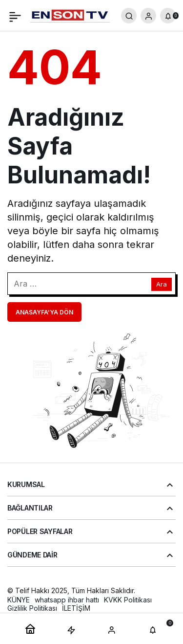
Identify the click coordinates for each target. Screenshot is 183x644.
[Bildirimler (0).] (168, 16)
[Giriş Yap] (148, 16)
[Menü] (15, 16)
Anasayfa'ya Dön (44, 312)
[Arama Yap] (129, 16)
